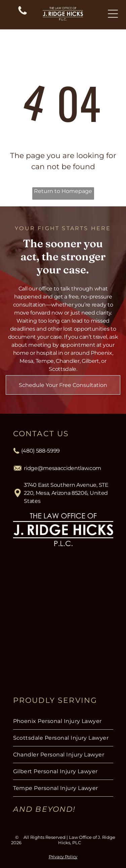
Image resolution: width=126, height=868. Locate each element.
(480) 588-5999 (41, 451)
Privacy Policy (63, 857)
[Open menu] (113, 14)
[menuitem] (63, 721)
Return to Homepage (63, 191)
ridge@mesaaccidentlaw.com (62, 468)
